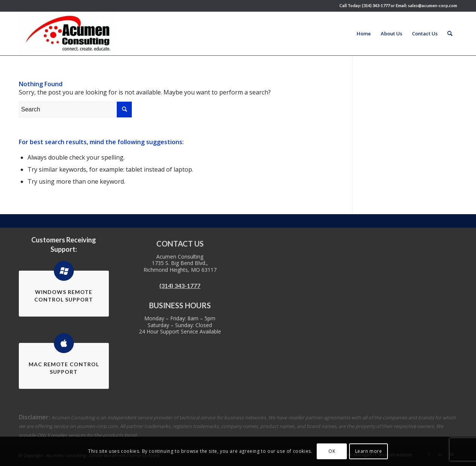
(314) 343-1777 (180, 286)
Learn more (369, 451)
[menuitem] (364, 34)
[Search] (450, 34)
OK (332, 451)
